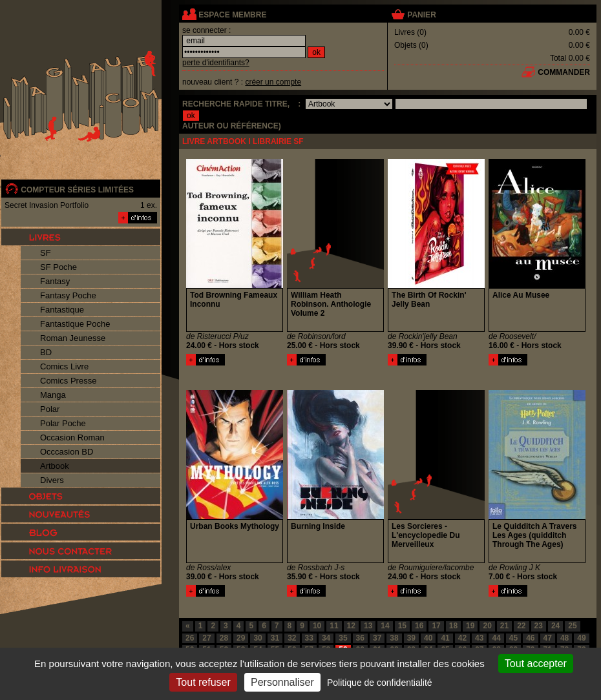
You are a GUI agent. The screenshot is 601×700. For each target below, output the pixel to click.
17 (436, 626)
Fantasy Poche (68, 295)
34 (326, 638)
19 (470, 626)
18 (453, 626)
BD (46, 352)
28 (224, 638)
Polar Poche (63, 423)
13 (368, 626)
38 (394, 638)
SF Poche (58, 267)
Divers (52, 480)
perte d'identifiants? (216, 63)
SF (46, 253)
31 (275, 638)
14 (385, 626)
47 (548, 638)
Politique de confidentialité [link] (380, 683)
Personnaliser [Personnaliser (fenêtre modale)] (282, 682)
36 (360, 638)
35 (343, 638)
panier (421, 15)
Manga (53, 395)
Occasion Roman (72, 437)
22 (521, 626)
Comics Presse (68, 381)
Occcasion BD (67, 452)
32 (292, 638)
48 (564, 638)
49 (581, 638)
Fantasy (55, 281)
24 (555, 626)
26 (190, 638)
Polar (50, 409)
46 (530, 638)
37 (377, 638)
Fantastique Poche (75, 324)
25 (572, 626)
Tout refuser (203, 682)
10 (317, 626)
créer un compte (273, 82)
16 (419, 626)
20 (487, 626)
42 (462, 638)
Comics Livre (64, 366)
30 (258, 638)
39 (411, 638)
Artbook (55, 466)
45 (513, 638)
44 (496, 638)
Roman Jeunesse (73, 338)
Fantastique (62, 310)
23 (539, 626)
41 (445, 638)
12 (351, 626)
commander (564, 72)
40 (428, 638)
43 (479, 638)
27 (206, 638)
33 (309, 638)
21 (504, 626)
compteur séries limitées (77, 190)
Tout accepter (536, 664)
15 (402, 626)
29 (241, 638)
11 (334, 626)
